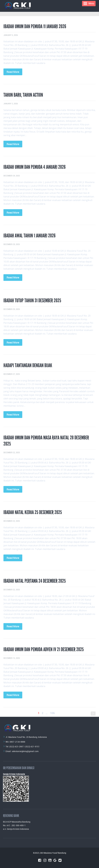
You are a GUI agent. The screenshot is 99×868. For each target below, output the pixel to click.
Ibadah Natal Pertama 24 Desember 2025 (35, 581)
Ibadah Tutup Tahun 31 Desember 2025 (32, 301)
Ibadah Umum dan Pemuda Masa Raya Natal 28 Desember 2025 (46, 441)
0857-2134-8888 (17, 742)
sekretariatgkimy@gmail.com (25, 751)
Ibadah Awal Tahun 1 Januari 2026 (29, 236)
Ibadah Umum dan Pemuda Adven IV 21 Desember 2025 (44, 649)
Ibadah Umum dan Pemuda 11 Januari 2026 (35, 26)
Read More (13, 72)
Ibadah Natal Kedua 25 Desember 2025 (33, 512)
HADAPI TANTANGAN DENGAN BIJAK (28, 365)
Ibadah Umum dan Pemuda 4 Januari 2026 (34, 167)
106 (52, 713)
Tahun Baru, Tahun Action (23, 95)
